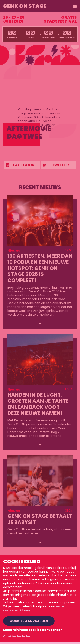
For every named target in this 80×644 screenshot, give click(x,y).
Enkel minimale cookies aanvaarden (33, 630)
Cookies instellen (17, 636)
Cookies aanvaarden (29, 621)
